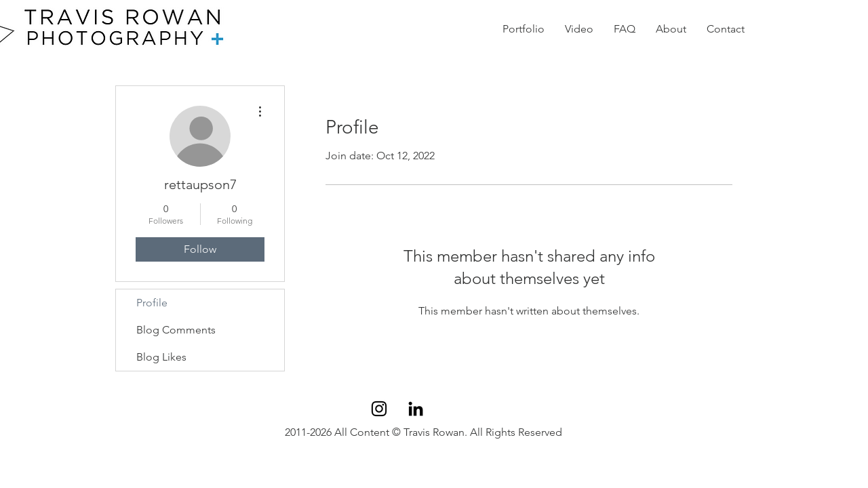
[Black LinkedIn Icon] (416, 409)
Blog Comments (176, 330)
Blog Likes (161, 357)
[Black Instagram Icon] (379, 409)
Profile (152, 303)
